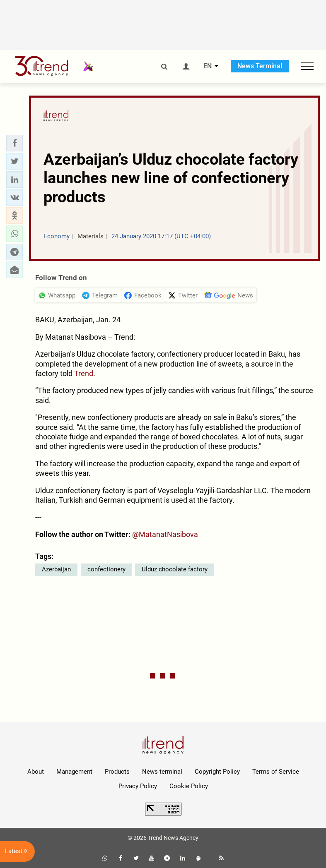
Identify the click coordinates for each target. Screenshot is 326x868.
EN (208, 66)
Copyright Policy (217, 772)
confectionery (106, 569)
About (36, 772)
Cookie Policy (189, 786)
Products (117, 772)
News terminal (162, 772)
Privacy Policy (138, 786)
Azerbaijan (56, 569)
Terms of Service (276, 772)
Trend (84, 373)
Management (74, 772)
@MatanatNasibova (165, 534)
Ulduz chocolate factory (175, 569)
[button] (14, 143)
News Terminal (260, 66)
